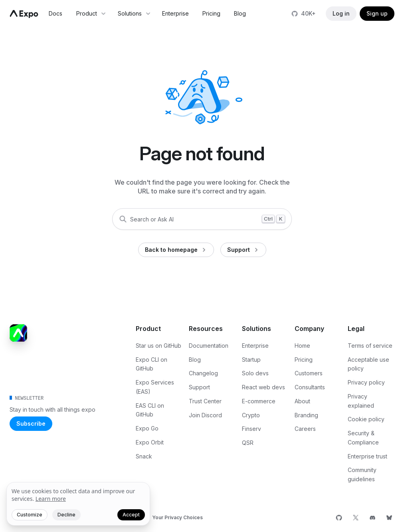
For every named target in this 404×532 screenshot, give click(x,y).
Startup (251, 360)
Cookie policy (366, 419)
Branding (306, 415)
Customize (30, 515)
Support (199, 387)
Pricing (211, 13)
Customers (309, 373)
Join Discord (205, 415)
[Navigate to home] (24, 14)
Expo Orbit (150, 442)
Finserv (252, 429)
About (302, 401)
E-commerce (259, 401)
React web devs (263, 387)
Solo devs (255, 373)
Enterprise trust (367, 456)
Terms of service (370, 346)
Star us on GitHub (158, 346)
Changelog (203, 373)
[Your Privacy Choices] (171, 518)
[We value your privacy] (78, 504)
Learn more (51, 499)
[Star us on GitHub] (304, 14)
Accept (131, 515)
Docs (55, 13)
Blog (240, 13)
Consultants (310, 387)
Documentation (209, 346)
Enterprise (175, 13)
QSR (248, 443)
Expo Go (147, 428)
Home (302, 346)
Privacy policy (366, 382)
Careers (305, 429)
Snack (144, 456)
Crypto (251, 415)
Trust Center (205, 401)
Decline (66, 515)
